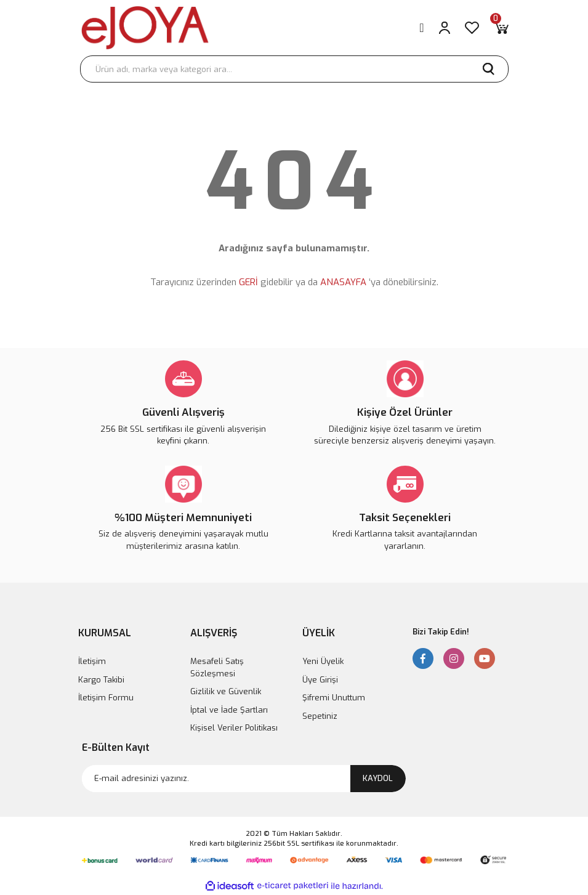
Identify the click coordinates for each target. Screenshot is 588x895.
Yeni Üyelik (323, 661)
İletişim (92, 661)
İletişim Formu (106, 698)
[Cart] (501, 28)
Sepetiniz (320, 716)
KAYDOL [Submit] (378, 778)
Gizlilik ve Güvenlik (226, 691)
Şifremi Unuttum (334, 698)
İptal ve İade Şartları (229, 710)
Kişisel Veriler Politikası (234, 728)
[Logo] (145, 28)
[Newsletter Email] (244, 779)
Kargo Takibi (101, 680)
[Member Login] (445, 28)
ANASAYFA (343, 282)
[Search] (294, 69)
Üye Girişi (320, 680)
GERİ (248, 282)
